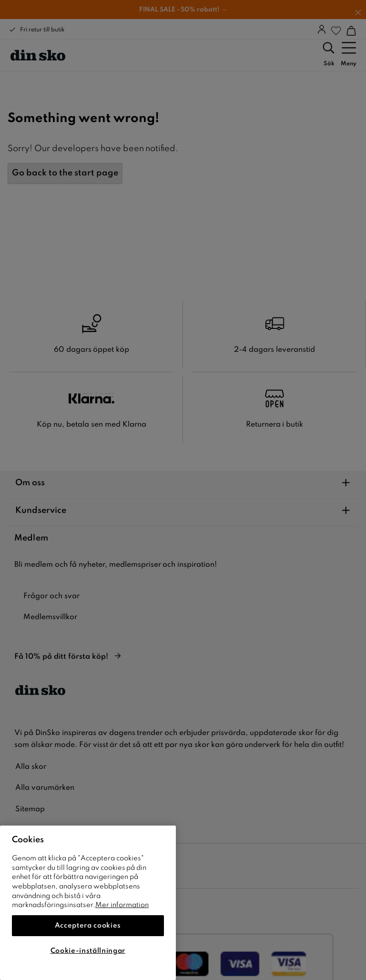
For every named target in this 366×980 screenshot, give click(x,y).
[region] (88, 903)
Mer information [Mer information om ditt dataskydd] (122, 905)
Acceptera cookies (88, 926)
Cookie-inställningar (88, 951)
